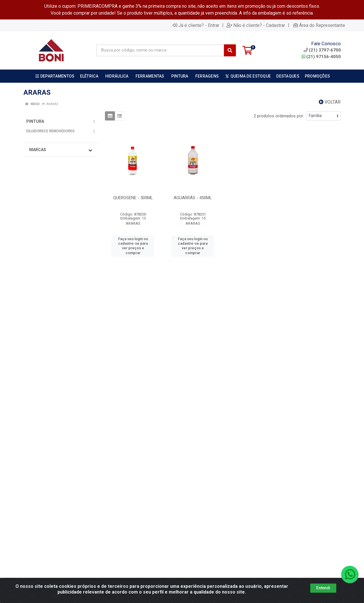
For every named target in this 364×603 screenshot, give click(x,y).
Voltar (330, 102)
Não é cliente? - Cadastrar (256, 25)
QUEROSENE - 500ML (133, 198)
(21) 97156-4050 (321, 57)
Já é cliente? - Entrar (196, 25)
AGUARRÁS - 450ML (193, 198)
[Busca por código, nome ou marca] (160, 50)
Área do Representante (319, 25)
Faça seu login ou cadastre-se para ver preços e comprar (133, 246)
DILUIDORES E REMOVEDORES (50, 131)
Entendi (323, 588)
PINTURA (35, 121)
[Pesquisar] (230, 50)
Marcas (61, 150)
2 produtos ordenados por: (279, 116)
